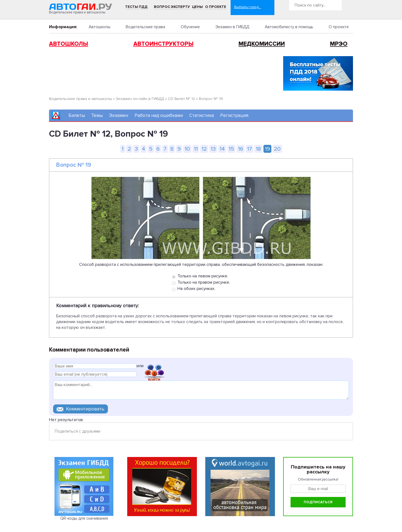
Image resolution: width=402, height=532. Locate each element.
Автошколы (100, 27)
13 (213, 149)
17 (249, 149)
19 (267, 149)
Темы (97, 115)
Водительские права (145, 27)
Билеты (77, 115)
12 (204, 149)
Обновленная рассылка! (318, 479)
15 (231, 149)
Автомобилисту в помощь (289, 27)
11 (196, 149)
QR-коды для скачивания (84, 518)
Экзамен (119, 115)
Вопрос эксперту (172, 7)
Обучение (190, 27)
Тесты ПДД (136, 7)
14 (222, 149)
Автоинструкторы (163, 44)
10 (187, 149)
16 (241, 149)
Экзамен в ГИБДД (232, 27)
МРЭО (339, 44)
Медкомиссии (262, 44)
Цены (197, 7)
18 (258, 149)
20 (277, 149)
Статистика (202, 115)
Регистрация (234, 115)
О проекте (216, 7)
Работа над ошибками (159, 115)
